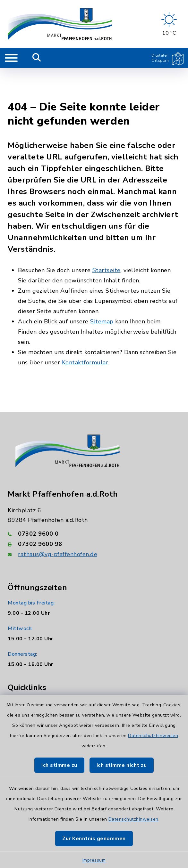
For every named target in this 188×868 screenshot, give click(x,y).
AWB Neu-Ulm (30, 685)
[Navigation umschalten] (11, 58)
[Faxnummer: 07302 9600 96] (94, 512)
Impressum (94, 860)
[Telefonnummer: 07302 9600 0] (94, 502)
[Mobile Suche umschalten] (37, 58)
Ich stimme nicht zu (122, 765)
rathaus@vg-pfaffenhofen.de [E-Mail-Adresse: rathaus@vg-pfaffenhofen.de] (58, 522)
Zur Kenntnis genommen (94, 839)
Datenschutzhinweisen (153, 736)
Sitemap (102, 289)
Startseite (107, 238)
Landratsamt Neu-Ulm (39, 671)
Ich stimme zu (59, 765)
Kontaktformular (85, 330)
